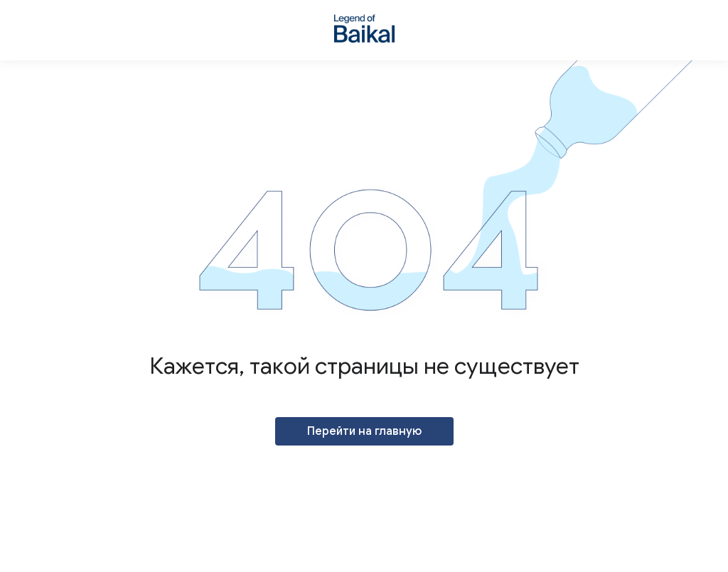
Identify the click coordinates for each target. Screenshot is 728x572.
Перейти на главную (364, 431)
